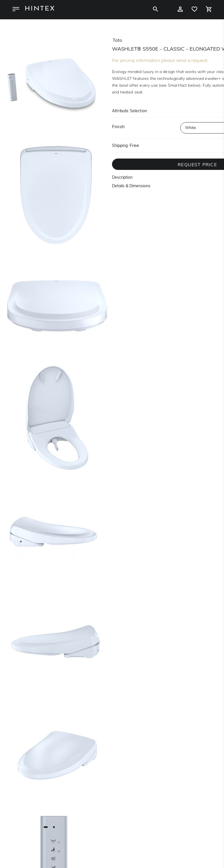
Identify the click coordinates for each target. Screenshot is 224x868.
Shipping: (120, 146)
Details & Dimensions (131, 186)
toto (117, 41)
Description (122, 178)
